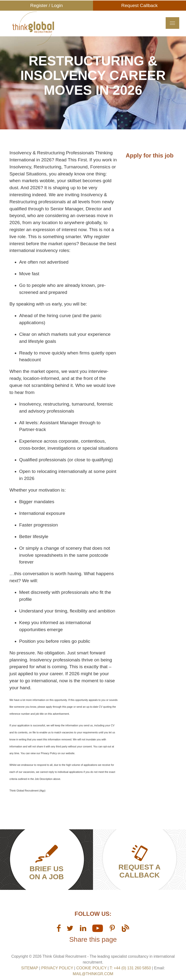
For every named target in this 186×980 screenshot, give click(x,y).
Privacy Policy (57, 968)
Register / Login (46, 5)
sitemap (30, 968)
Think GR (56, 31)
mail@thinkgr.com (93, 974)
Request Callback (139, 5)
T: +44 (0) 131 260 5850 (131, 968)
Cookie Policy (91, 968)
